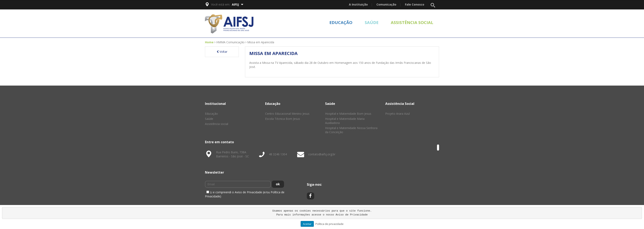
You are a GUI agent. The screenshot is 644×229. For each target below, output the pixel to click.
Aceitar (307, 224)
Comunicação (386, 4)
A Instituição (358, 4)
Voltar (222, 52)
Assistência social (412, 22)
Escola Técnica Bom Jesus (283, 119)
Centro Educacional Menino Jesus (287, 114)
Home (209, 42)
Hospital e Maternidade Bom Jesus (348, 114)
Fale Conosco (415, 4)
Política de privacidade (329, 224)
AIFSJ (238, 4)
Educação (341, 22)
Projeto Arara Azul (397, 114)
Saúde (372, 22)
